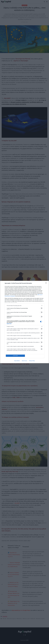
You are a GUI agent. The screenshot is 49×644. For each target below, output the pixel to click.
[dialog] (24, 322)
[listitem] (24, 306)
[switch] (41, 308)
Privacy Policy (32, 361)
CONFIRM (15, 356)
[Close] (46, 283)
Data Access (24, 361)
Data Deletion (17, 361)
